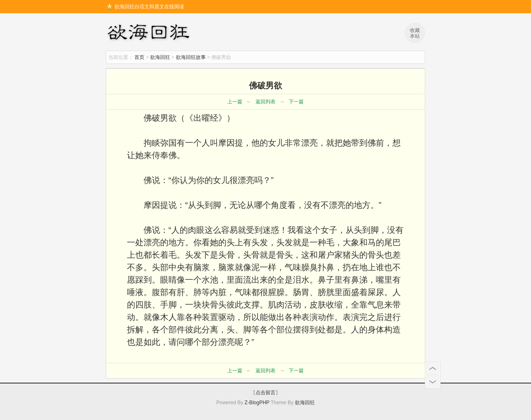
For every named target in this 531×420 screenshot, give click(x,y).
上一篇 (235, 102)
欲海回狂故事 (191, 57)
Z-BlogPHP (257, 403)
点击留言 (265, 393)
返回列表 (265, 102)
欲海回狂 (150, 33)
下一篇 (296, 102)
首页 (139, 57)
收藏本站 (415, 33)
